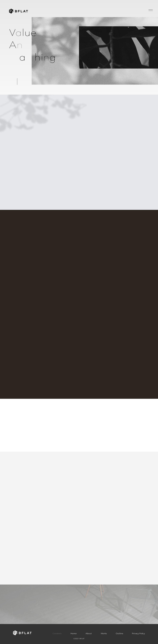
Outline (119, 633)
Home (74, 633)
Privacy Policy (138, 633)
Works (104, 633)
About (89, 633)
